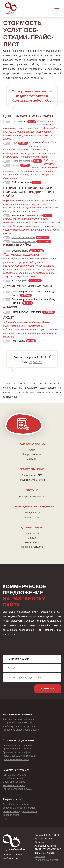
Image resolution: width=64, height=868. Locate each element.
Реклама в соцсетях (14, 785)
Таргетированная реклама (17, 789)
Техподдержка (32, 513)
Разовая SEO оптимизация (32, 216)
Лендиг (16, 165)
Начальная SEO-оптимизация (19, 756)
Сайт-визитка (24, 122)
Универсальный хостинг (32, 496)
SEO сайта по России (24, 241)
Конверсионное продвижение (19, 719)
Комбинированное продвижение (20, 726)
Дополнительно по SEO (16, 759)
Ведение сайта (32, 517)
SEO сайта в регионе (23, 237)
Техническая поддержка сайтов (20, 811)
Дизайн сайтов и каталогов (33, 312)
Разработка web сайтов (16, 804)
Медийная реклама (13, 778)
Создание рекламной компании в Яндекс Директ (34, 294)
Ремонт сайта (32, 542)
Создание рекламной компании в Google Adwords (34, 301)
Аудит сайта (32, 534)
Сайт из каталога (27, 182)
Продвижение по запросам (17, 745)
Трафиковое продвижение (17, 723)
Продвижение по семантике (18, 749)
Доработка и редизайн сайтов (19, 808)
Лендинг (32, 459)
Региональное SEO (32, 475)
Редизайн (32, 538)
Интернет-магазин (32, 454)
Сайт (32, 450)
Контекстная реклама (15, 775)
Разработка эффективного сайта (21, 730)
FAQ (5, 819)
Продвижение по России (32, 480)
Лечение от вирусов (32, 547)
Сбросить (35, 362)
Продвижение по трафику (17, 752)
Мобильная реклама (14, 782)
